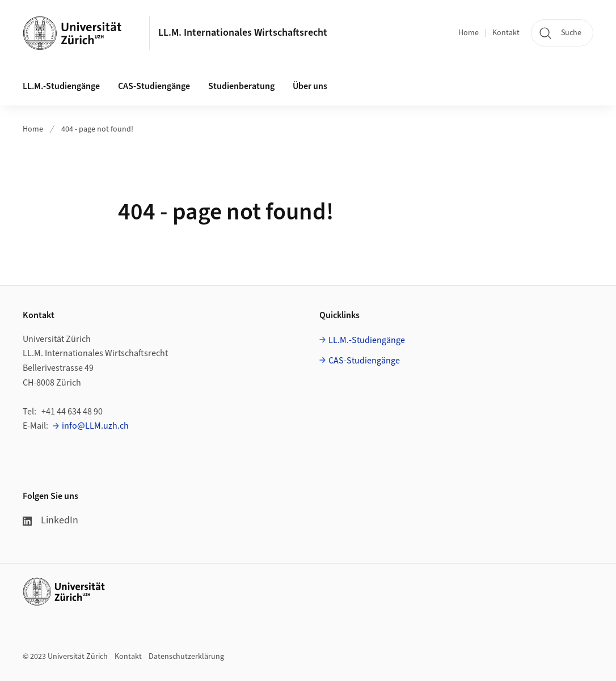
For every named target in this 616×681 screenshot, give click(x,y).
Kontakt (506, 33)
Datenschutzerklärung (186, 657)
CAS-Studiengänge (364, 361)
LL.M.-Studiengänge (367, 340)
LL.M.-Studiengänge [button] (61, 86)
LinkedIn (50, 520)
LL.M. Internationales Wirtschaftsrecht (243, 33)
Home (469, 33)
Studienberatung (241, 86)
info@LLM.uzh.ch (95, 426)
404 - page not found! (97, 129)
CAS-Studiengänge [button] (154, 86)
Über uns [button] (310, 86)
